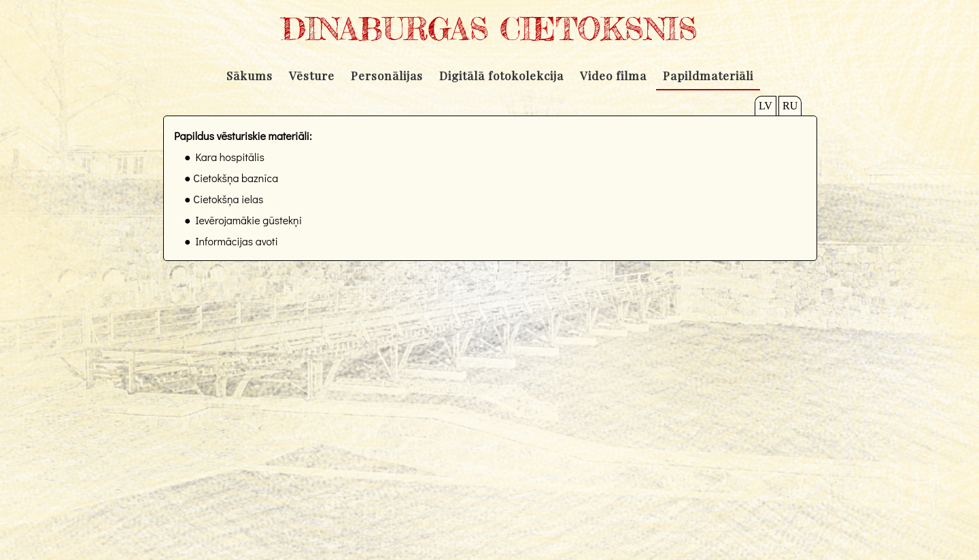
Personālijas (387, 75)
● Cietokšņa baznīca (231, 178)
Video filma (613, 75)
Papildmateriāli (708, 75)
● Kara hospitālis (224, 157)
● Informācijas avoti (231, 241)
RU (790, 106)
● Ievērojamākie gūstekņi (243, 220)
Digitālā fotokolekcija (501, 75)
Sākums (250, 75)
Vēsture (312, 75)
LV (766, 106)
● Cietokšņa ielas (224, 199)
